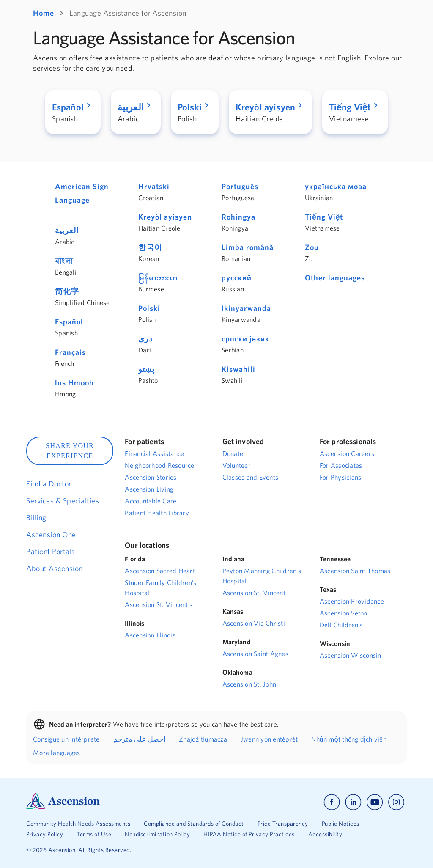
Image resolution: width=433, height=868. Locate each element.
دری (145, 339)
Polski (149, 308)
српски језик (245, 339)
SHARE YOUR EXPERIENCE (70, 451)
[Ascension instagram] (396, 802)
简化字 (67, 291)
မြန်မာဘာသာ (158, 278)
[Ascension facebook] (332, 802)
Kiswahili (238, 369)
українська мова (336, 186)
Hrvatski (154, 186)
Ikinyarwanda (246, 308)
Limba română (248, 247)
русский (237, 278)
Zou (312, 247)
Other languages (335, 278)
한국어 (150, 247)
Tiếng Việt (324, 217)
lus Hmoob (74, 383)
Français (70, 352)
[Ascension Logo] (63, 807)
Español (69, 322)
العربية (67, 230)
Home (44, 13)
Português (240, 186)
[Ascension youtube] (375, 802)
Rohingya (238, 217)
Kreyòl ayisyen (165, 217)
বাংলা (64, 261)
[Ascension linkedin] (353, 802)
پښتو (147, 369)
